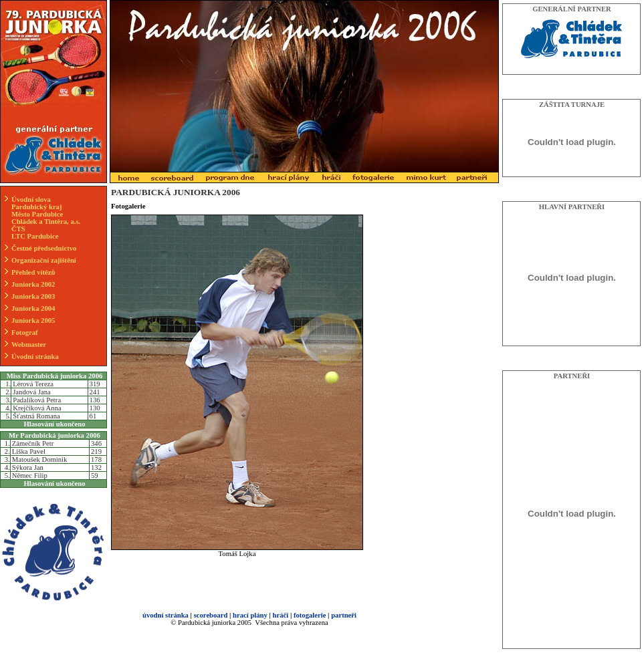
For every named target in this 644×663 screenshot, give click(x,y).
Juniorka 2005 (33, 320)
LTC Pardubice (35, 236)
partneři (344, 615)
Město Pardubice (37, 214)
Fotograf (25, 333)
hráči (281, 615)
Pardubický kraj (37, 207)
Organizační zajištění (44, 260)
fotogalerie (310, 615)
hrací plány (250, 615)
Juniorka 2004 (33, 308)
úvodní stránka (166, 615)
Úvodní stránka (35, 357)
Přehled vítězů (33, 272)
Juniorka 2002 (33, 284)
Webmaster (29, 345)
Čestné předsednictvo (44, 248)
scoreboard (211, 615)
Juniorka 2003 (33, 296)
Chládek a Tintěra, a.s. (46, 222)
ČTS (18, 229)
